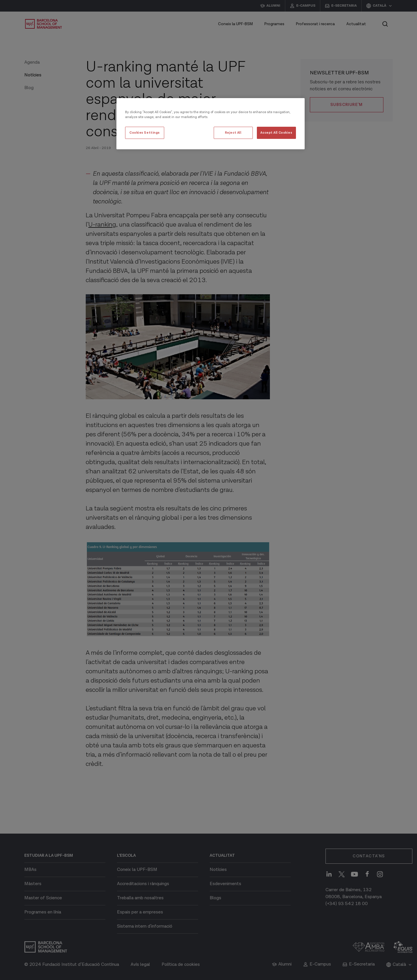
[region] (211, 124)
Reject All (233, 133)
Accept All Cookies (276, 133)
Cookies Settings (145, 133)
